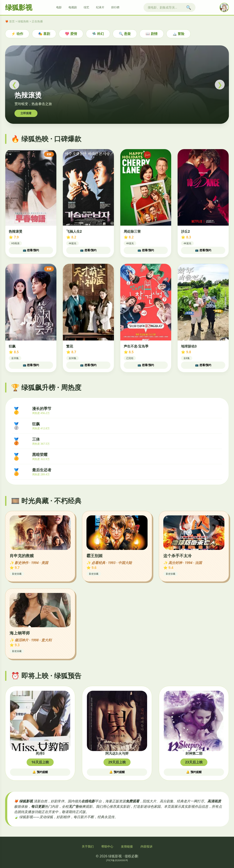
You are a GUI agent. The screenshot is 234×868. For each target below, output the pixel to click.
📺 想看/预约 (31, 250)
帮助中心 (107, 846)
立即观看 (26, 113)
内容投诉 (146, 846)
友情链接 (127, 846)
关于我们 (88, 846)
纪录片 (100, 7)
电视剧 (73, 7)
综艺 (86, 7)
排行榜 (115, 7)
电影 (59, 7)
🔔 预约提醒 (40, 772)
